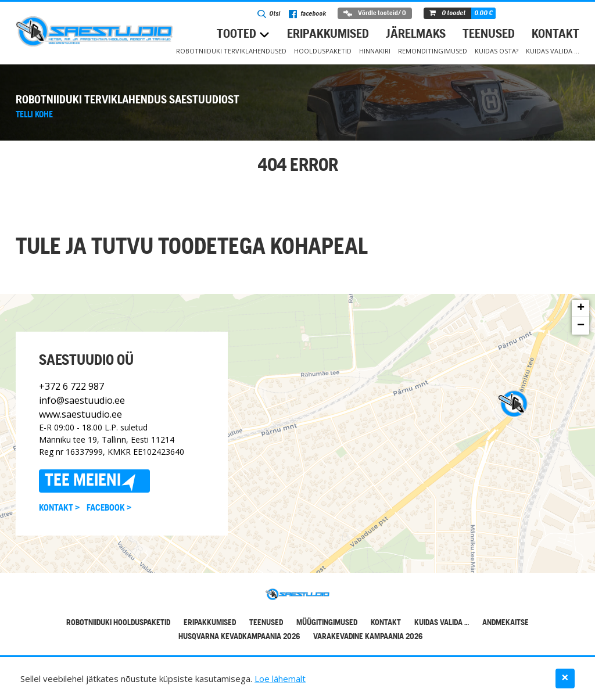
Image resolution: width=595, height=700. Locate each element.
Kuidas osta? (497, 51)
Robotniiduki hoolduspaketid (118, 623)
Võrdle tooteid (375, 13)
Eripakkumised (328, 35)
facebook (307, 14)
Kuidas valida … (553, 51)
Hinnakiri (375, 51)
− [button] (581, 326)
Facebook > (109, 508)
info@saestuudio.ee (82, 400)
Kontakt (555, 35)
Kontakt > (59, 508)
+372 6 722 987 (71, 386)
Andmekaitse (506, 623)
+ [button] (581, 308)
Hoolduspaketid (323, 51)
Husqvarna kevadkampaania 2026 (239, 637)
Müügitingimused (327, 623)
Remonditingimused (433, 51)
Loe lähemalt (280, 679)
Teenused (489, 35)
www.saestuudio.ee (80, 414)
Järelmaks (416, 35)
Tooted (236, 35)
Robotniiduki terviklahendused (231, 51)
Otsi (269, 14)
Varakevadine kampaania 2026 (368, 637)
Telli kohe (34, 115)
